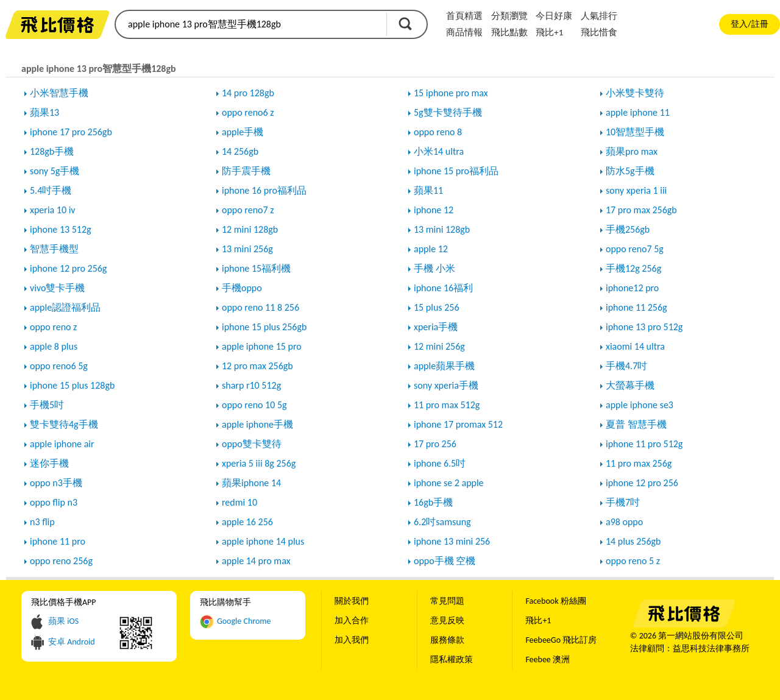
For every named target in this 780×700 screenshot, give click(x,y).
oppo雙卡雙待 (252, 444)
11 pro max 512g (447, 405)
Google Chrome (244, 621)
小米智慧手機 (59, 93)
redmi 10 (239, 502)
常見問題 (447, 601)
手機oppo (242, 288)
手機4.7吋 (626, 366)
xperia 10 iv (53, 210)
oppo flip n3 (54, 502)
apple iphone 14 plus (263, 541)
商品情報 (464, 32)
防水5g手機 (630, 171)
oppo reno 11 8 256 (261, 307)
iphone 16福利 (443, 288)
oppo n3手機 (56, 483)
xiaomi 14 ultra (635, 346)
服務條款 (447, 640)
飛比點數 (509, 32)
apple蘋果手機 (444, 366)
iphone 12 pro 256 (642, 483)
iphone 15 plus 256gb (264, 327)
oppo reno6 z (248, 112)
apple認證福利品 (65, 307)
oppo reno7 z (248, 210)
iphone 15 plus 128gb (72, 385)
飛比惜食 (599, 32)
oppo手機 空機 (445, 561)
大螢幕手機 (630, 385)
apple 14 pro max (256, 561)
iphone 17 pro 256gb (71, 132)
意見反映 (447, 620)
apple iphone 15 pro (262, 346)
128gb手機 (52, 151)
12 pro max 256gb (257, 366)
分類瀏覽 (509, 16)
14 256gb (240, 151)
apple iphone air (62, 444)
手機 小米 (434, 268)
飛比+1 (549, 32)
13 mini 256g (247, 249)
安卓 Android (72, 642)
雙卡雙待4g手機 (64, 424)
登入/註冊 (749, 24)
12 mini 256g (439, 346)
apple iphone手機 (257, 424)
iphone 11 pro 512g (644, 444)
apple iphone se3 (640, 405)
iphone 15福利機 (256, 268)
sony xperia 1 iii (636, 190)
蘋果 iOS (63, 621)
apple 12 (431, 249)
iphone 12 (434, 210)
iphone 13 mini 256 (452, 541)
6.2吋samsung (442, 522)
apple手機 (243, 132)
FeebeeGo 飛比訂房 (561, 640)
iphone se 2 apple (449, 483)
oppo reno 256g (61, 561)
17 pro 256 (435, 444)
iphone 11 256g (636, 307)
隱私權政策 (452, 659)
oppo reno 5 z (633, 561)
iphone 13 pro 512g (644, 327)
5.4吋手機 (51, 190)
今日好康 (554, 16)
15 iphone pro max (451, 93)
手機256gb (628, 229)
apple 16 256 (247, 522)
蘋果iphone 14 (251, 483)
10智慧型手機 (635, 132)
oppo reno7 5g (635, 249)
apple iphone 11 (638, 112)
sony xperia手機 (446, 385)
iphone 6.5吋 (440, 463)
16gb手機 (433, 502)
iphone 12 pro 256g (68, 268)
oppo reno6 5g (59, 366)
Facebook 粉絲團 (555, 601)
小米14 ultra (439, 151)
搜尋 (405, 24)
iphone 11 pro (58, 541)
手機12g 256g (633, 268)
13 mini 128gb (442, 229)
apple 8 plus (54, 346)
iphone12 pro (632, 288)
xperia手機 (436, 327)
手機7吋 (623, 502)
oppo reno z (53, 327)
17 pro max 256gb (641, 210)
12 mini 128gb (250, 229)
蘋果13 (44, 112)
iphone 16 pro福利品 (264, 190)
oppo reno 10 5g (254, 405)
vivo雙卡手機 (57, 288)
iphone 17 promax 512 (458, 424)
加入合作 (352, 620)
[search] (250, 24)
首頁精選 (464, 16)
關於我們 (352, 601)
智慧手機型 (54, 249)
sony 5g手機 (55, 171)
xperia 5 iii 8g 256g (259, 463)
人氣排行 (599, 16)
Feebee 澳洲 (548, 659)
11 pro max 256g (639, 463)
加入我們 (352, 640)
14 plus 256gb (633, 541)
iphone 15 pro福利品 (456, 171)
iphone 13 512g (61, 229)
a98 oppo (624, 522)
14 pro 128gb (248, 93)
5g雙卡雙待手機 (448, 112)
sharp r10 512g (251, 385)
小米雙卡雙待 (635, 93)
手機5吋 (47, 405)
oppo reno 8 (438, 132)
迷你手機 (49, 463)
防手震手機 (246, 171)
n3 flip (42, 522)
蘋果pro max (632, 151)
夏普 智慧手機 (636, 424)
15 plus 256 (437, 307)
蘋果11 (428, 190)
